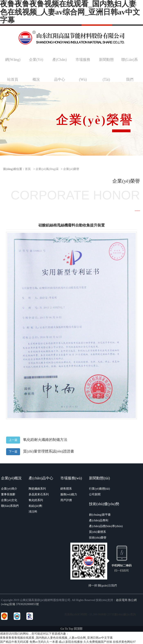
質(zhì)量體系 (97, 532)
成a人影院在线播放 (71, 642)
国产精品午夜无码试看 (14, 642)
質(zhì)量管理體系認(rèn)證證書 (49, 451)
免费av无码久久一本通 (44, 642)
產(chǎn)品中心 (41, 478)
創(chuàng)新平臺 (100, 515)
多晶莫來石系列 (39, 494)
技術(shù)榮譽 (98, 538)
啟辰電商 (122, 600)
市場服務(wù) (71, 478)
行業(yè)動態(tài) (99, 489)
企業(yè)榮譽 (71, 169)
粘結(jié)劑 (35, 506)
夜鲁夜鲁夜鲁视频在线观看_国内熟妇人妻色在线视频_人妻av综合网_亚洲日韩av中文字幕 (56, 638)
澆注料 (33, 512)
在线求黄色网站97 (124, 642)
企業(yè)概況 (11, 478)
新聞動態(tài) (99, 478)
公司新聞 (95, 494)
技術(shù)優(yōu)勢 (104, 504)
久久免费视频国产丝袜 (98, 642)
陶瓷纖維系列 (37, 489)
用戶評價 (66, 500)
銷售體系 (66, 489)
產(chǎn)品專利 (99, 520)
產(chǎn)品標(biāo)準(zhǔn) (106, 526)
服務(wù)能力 (69, 494)
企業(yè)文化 (9, 500)
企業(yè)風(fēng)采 (47, 169)
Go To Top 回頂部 (72, 629)
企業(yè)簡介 (9, 489)
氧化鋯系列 (36, 500)
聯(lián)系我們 (10, 506)
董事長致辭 (8, 494)
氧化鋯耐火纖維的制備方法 (45, 440)
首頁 (28, 169)
